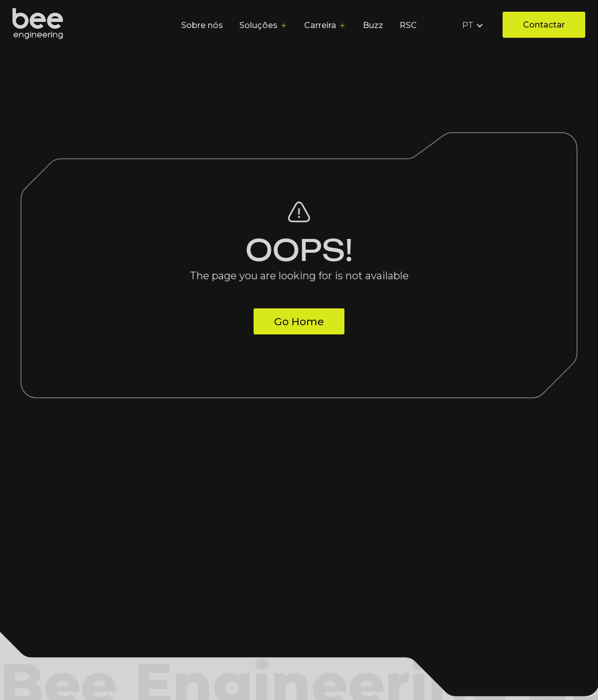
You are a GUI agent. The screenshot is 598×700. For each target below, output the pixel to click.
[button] (474, 26)
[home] (38, 26)
